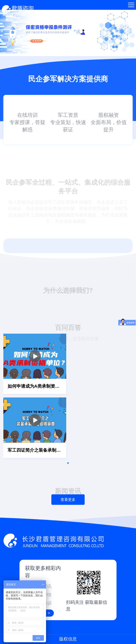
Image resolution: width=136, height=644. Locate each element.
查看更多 (68, 500)
